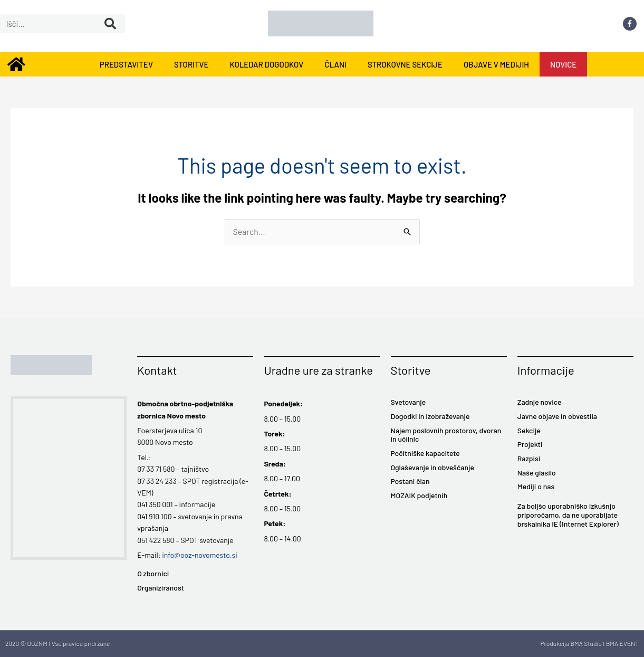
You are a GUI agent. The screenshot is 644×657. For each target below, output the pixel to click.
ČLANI (335, 64)
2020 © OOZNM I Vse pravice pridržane (57, 643)
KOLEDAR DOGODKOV (266, 64)
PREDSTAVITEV (126, 64)
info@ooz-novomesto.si (200, 555)
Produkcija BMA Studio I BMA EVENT (589, 643)
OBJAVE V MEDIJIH (496, 64)
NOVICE (563, 64)
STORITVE (191, 64)
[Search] (110, 23)
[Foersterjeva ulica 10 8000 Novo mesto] (69, 478)
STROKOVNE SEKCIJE (405, 64)
